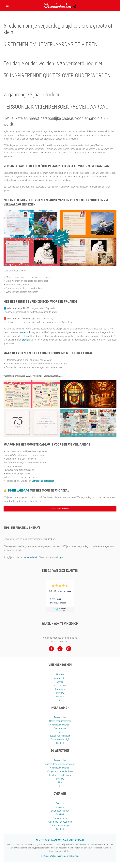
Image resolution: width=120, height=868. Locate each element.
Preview (60, 693)
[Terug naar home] (60, 6)
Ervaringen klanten (60, 811)
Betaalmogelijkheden (60, 736)
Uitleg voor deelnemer (60, 721)
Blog (60, 786)
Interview (60, 807)
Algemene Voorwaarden (60, 822)
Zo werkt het (60, 717)
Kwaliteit (60, 697)
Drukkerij (60, 814)
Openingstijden (60, 818)
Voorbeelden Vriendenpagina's (60, 764)
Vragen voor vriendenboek (60, 771)
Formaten (60, 689)
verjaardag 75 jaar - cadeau (32, 95)
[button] (7, 6)
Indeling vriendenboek (60, 775)
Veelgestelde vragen (60, 725)
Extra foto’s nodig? (60, 739)
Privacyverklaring (60, 825)
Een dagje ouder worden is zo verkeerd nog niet (53, 63)
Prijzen (60, 700)
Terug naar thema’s (60, 509)
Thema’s (60, 674)
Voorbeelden (60, 678)
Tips (60, 782)
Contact (60, 743)
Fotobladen (60, 685)
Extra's (60, 682)
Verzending (60, 728)
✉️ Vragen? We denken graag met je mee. (60, 856)
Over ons (60, 803)
